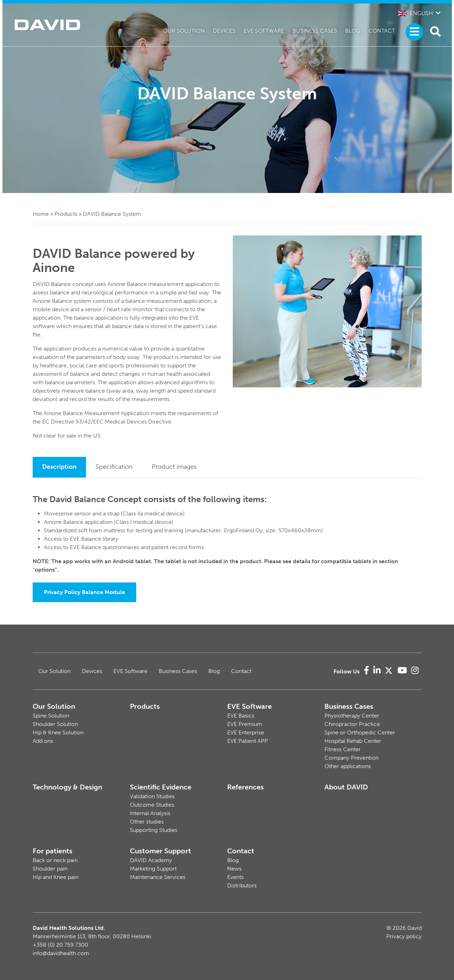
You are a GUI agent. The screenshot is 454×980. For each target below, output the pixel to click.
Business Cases (315, 31)
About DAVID (346, 787)
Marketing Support (153, 869)
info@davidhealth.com (61, 953)
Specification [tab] (114, 467)
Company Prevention (351, 758)
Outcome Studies (152, 805)
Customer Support (160, 851)
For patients (52, 851)
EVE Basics (241, 716)
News (234, 869)
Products (66, 214)
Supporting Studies (154, 830)
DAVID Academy (151, 860)
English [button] (416, 13)
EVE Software (264, 31)
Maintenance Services (158, 877)
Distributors (242, 885)
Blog (353, 31)
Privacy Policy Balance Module (84, 592)
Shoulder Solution (55, 724)
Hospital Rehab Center (353, 741)
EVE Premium (245, 724)
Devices (224, 31)
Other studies (147, 822)
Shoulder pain (50, 869)
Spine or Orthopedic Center (360, 732)
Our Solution (184, 31)
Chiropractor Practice (352, 724)
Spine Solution (51, 716)
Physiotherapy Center (352, 716)
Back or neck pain (55, 860)
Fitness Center (343, 749)
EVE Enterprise (246, 732)
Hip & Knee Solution (58, 732)
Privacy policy (404, 936)
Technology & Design (67, 787)
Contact (382, 31)
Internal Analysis (150, 813)
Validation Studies (152, 796)
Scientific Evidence (161, 787)
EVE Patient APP (248, 741)
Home (41, 214)
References (245, 787)
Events (235, 877)
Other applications (348, 766)
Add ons (43, 741)
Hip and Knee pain (55, 877)
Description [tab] (59, 467)
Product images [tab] (174, 467)
